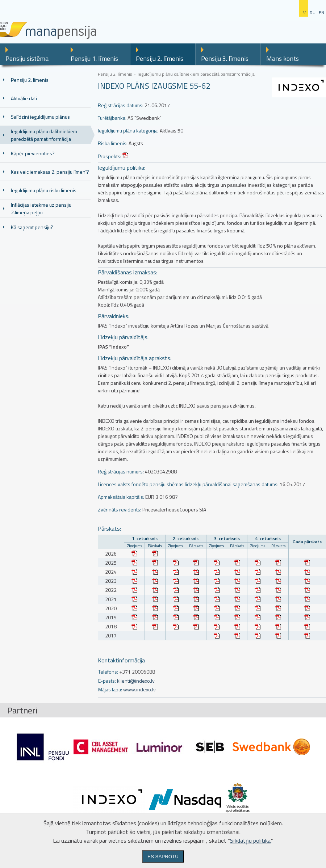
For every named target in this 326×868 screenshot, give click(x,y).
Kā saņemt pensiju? (32, 227)
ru (313, 12)
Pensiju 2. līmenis (160, 58)
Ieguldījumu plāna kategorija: (128, 130)
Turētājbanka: (112, 118)
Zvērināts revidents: (120, 509)
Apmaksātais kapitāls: (121, 497)
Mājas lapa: (110, 689)
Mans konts (283, 58)
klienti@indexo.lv (136, 681)
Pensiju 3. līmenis (225, 58)
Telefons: (108, 672)
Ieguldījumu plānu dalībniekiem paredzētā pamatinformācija (44, 135)
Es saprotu (163, 857)
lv (304, 12)
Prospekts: (110, 156)
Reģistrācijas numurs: (121, 471)
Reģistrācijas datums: (121, 105)
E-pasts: (107, 681)
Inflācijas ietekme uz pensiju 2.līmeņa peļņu (41, 208)
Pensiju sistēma (27, 58)
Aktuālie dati (24, 98)
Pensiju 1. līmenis (94, 58)
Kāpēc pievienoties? (33, 153)
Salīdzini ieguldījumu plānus (40, 117)
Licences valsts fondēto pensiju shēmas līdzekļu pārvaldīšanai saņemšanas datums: (188, 484)
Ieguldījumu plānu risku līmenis (44, 190)
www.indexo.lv (139, 689)
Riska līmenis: (113, 143)
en (321, 12)
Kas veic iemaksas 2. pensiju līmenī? (50, 172)
